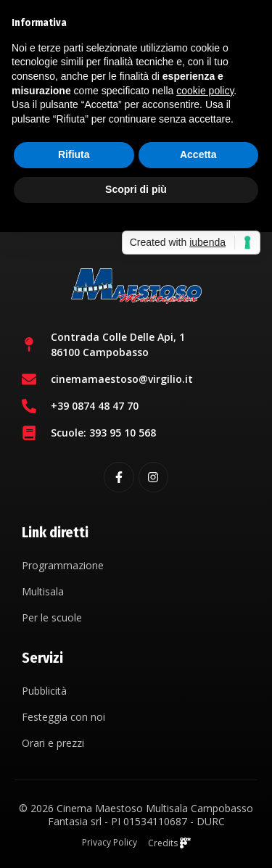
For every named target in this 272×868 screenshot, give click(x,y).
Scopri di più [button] (136, 189)
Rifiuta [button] (74, 154)
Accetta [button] (198, 154)
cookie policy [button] (205, 91)
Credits (169, 843)
